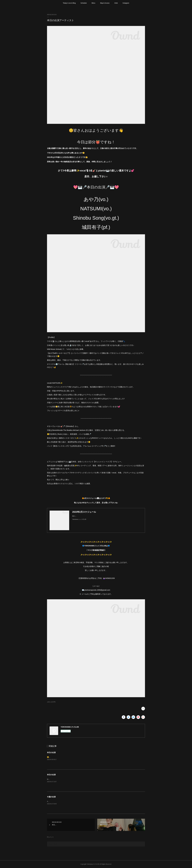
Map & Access (105, 3)
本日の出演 (51, 752)
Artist (116, 3)
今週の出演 (51, 797)
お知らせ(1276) (51, 702)
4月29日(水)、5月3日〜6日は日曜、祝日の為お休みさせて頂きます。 (70, 801)
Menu (93, 3)
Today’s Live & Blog (69, 3)
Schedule (84, 3)
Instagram (126, 3)
